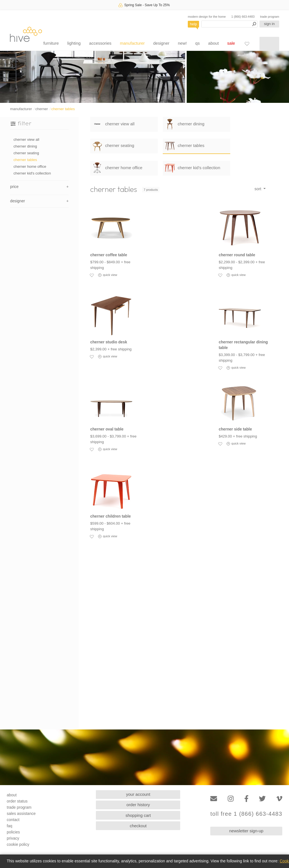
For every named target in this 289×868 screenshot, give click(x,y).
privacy (13, 838)
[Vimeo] (279, 799)
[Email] (214, 799)
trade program (270, 17)
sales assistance (21, 813)
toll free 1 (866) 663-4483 (246, 814)
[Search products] (229, 24)
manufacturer (132, 43)
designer (161, 43)
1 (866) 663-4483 (243, 17)
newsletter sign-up (246, 831)
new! (182, 43)
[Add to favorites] (92, 275)
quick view (108, 275)
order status (17, 801)
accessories (100, 43)
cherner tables (63, 109)
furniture (51, 43)
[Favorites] (247, 44)
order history (138, 805)
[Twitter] (262, 799)
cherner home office (30, 166)
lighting (74, 43)
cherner (42, 109)
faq (9, 826)
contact (13, 820)
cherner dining (25, 146)
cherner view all (26, 140)
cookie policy (18, 844)
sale (231, 43)
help (194, 24)
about (214, 43)
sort (258, 189)
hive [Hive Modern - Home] (26, 34)
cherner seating (26, 153)
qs (198, 43)
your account (138, 794)
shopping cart (138, 815)
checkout (138, 826)
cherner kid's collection (32, 173)
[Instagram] (231, 799)
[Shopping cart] (269, 44)
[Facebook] (246, 799)
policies (13, 832)
